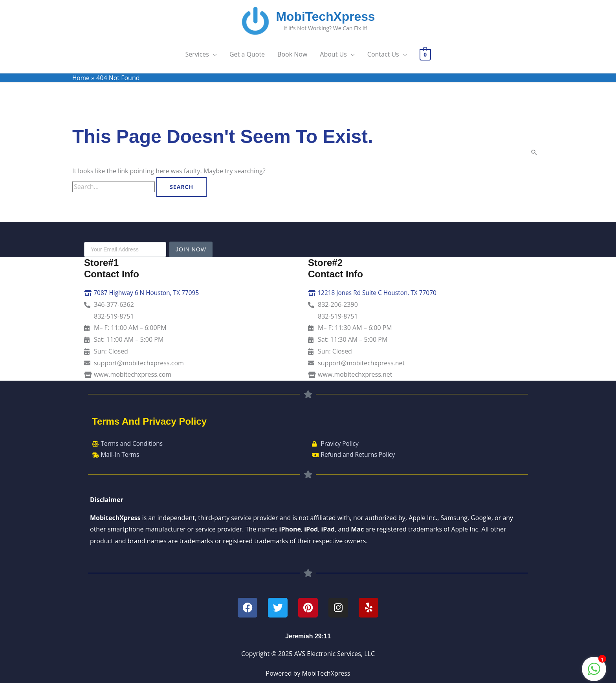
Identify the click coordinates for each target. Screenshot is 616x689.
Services (197, 59)
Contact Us (383, 59)
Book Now (292, 59)
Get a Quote (247, 59)
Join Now (191, 254)
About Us (333, 59)
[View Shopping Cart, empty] (425, 59)
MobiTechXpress (328, 19)
